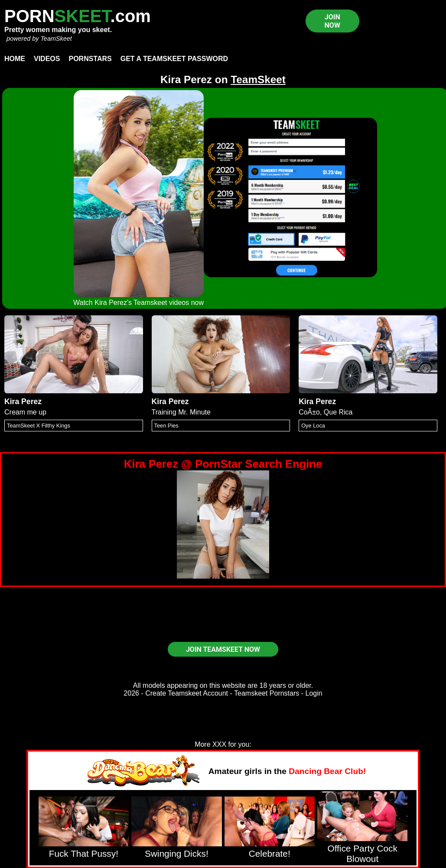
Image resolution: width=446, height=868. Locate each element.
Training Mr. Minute (181, 412)
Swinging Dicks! (177, 853)
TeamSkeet (56, 39)
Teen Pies (166, 426)
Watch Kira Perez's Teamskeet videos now (138, 303)
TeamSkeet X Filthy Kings (39, 426)
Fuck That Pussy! (84, 853)
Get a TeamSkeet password (174, 59)
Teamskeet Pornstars (267, 693)
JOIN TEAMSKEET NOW (223, 649)
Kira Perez (23, 402)
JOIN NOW (332, 21)
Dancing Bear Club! (327, 771)
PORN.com (78, 16)
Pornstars (90, 59)
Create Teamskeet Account (187, 693)
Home (15, 59)
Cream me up (25, 412)
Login (314, 693)
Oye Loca (313, 426)
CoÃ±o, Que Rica (326, 412)
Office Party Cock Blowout (362, 853)
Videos (47, 59)
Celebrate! (270, 853)
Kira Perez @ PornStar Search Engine (223, 464)
